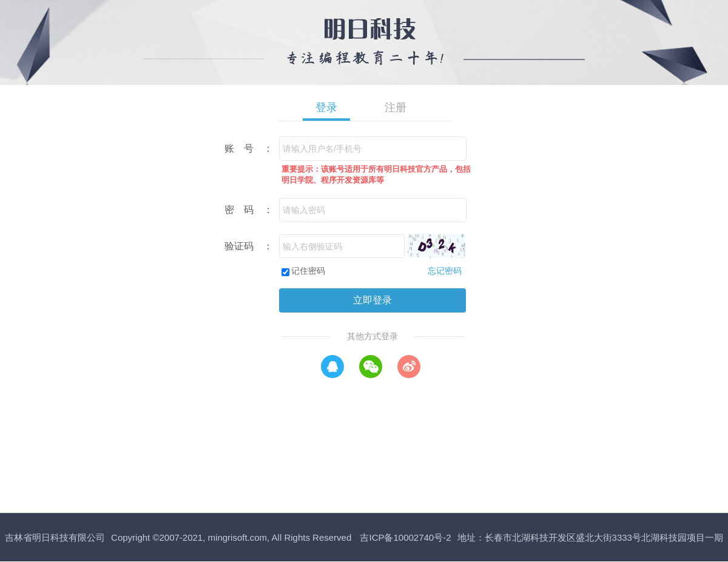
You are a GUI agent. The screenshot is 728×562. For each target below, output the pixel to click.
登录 (326, 107)
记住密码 (308, 271)
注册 (396, 107)
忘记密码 (445, 271)
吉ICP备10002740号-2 (405, 537)
